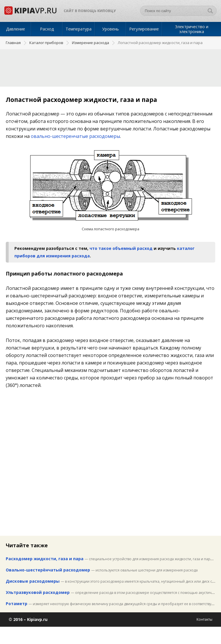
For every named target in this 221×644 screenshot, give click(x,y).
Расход (47, 29)
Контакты (204, 619)
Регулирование (144, 29)
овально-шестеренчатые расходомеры (75, 136)
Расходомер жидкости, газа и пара (45, 559)
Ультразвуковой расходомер (38, 592)
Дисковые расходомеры (33, 581)
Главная (13, 43)
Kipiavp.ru (37, 619)
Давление (16, 29)
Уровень (110, 29)
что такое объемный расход (121, 248)
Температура (79, 29)
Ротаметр (17, 604)
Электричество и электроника (192, 29)
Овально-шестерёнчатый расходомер (48, 570)
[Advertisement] (110, 65)
